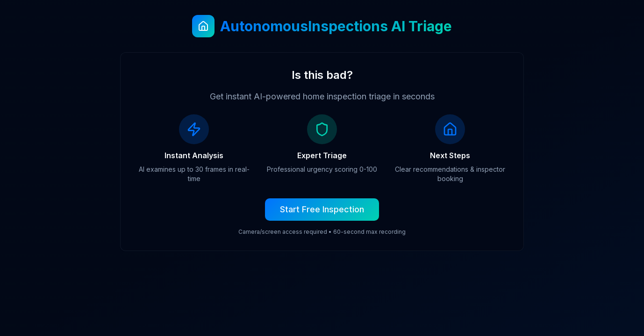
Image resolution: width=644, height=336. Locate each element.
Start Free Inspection (322, 209)
